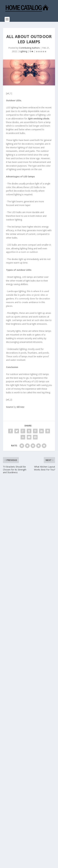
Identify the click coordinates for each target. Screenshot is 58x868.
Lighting (23, 51)
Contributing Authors (29, 48)
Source (10, 407)
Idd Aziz (20, 407)
